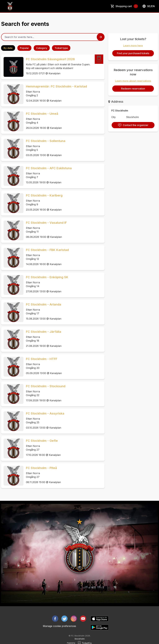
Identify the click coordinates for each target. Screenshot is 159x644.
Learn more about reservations (133, 81)
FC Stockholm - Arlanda (44, 304)
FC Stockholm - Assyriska (45, 413)
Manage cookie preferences (59, 626)
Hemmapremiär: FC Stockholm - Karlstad (56, 86)
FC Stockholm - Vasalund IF (46, 223)
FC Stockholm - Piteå (41, 468)
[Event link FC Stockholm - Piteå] (12, 476)
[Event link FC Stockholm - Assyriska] (12, 421)
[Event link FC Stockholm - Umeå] (12, 121)
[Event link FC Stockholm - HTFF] (12, 367)
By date (8, 48)
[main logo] (10, 6)
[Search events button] (101, 37)
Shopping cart (127, 6)
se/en (148, 6)
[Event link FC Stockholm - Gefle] (12, 448)
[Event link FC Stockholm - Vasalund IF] (12, 230)
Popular (24, 48)
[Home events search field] (53, 37)
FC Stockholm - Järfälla (44, 332)
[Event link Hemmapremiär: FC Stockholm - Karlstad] (12, 94)
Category (42, 48)
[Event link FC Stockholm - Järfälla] (12, 339)
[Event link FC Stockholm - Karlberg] (12, 203)
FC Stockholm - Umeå (42, 114)
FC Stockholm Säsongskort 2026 (50, 59)
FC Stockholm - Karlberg (44, 195)
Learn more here (133, 46)
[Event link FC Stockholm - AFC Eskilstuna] (12, 176)
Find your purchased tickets (133, 53)
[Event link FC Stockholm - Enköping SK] (12, 285)
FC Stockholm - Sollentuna (46, 141)
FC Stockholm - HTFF (42, 359)
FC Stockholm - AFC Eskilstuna (49, 168)
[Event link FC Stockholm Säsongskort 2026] (12, 67)
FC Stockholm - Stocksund (46, 386)
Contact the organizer (133, 125)
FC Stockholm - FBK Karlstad (47, 250)
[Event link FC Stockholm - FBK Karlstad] (12, 258)
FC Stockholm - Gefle (42, 441)
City (114, 117)
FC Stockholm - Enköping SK (47, 277)
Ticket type (61, 48)
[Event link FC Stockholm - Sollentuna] (12, 149)
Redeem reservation (133, 89)
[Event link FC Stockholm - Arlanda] (12, 312)
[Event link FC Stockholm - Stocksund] (12, 394)
